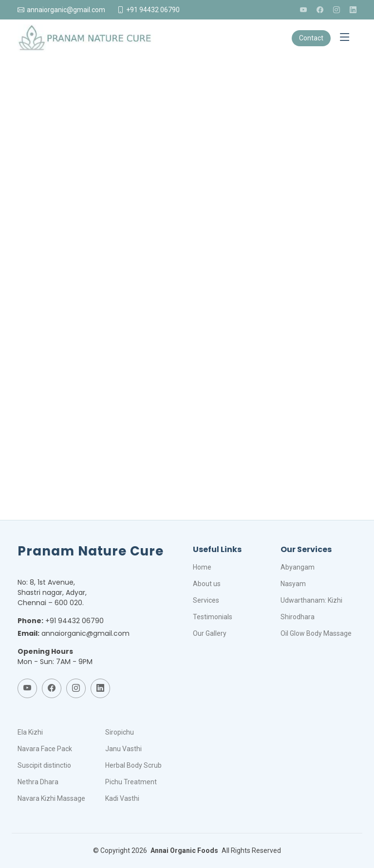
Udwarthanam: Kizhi (311, 600)
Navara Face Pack (45, 749)
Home (202, 567)
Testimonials (213, 617)
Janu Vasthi (123, 749)
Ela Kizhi (30, 732)
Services (206, 600)
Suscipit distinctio (44, 765)
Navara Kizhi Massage (51, 798)
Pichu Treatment (131, 782)
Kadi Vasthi (122, 798)
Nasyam (293, 584)
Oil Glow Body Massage (316, 633)
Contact (311, 38)
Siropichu (120, 732)
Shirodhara (298, 617)
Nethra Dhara (38, 782)
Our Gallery (210, 633)
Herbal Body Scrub (133, 765)
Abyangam (298, 567)
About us (207, 584)
